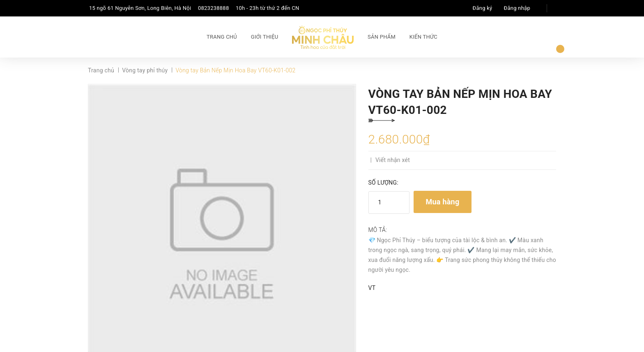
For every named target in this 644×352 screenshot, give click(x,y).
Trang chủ (222, 37)
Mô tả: (378, 230)
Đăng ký (483, 8)
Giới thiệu (265, 37)
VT (372, 288)
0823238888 (214, 8)
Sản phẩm (382, 37)
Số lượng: (383, 183)
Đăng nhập (517, 8)
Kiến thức (423, 37)
